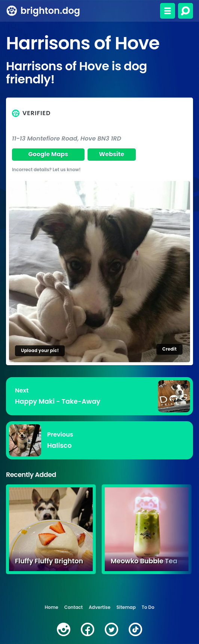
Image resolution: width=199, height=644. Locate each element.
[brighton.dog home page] (12, 11)
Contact (74, 607)
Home (51, 607)
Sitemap (126, 607)
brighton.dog (50, 11)
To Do (148, 607)
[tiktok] (135, 629)
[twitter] (111, 629)
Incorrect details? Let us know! (46, 170)
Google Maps (48, 154)
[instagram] (64, 629)
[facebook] (88, 629)
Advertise (99, 607)
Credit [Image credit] (169, 349)
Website (112, 154)
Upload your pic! (40, 350)
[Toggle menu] (168, 11)
